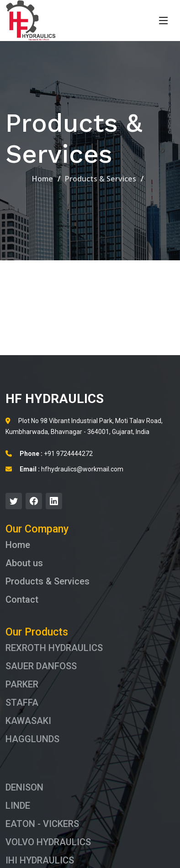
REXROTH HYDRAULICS (54, 648)
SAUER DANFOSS (41, 666)
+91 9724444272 (49, 454)
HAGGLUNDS (32, 739)
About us (24, 563)
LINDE (18, 806)
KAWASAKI (28, 721)
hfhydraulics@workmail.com (64, 469)
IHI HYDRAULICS (40, 860)
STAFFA (22, 703)
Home (42, 179)
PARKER (22, 684)
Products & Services (101, 179)
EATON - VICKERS (42, 824)
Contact (22, 599)
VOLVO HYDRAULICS (48, 842)
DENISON (24, 787)
